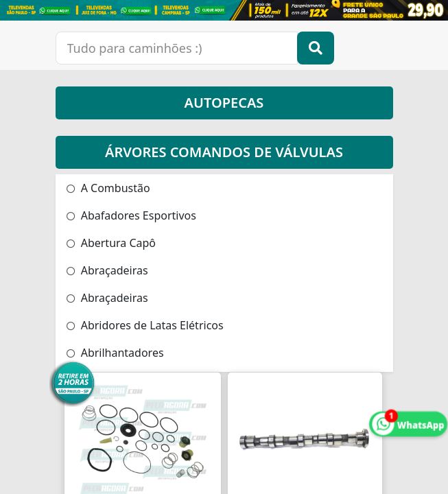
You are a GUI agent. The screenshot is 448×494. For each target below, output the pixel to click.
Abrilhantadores (115, 353)
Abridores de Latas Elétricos (145, 325)
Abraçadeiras (107, 270)
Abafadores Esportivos (131, 215)
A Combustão (108, 188)
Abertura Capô (111, 243)
